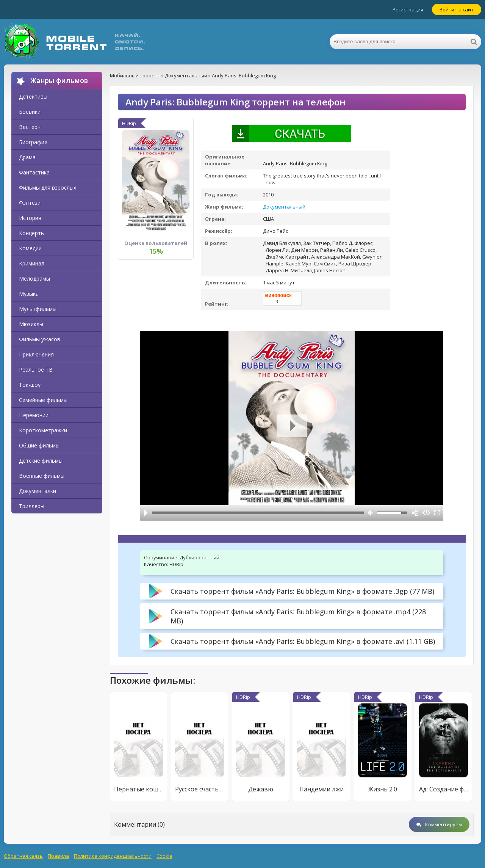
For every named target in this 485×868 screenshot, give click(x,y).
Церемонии (34, 415)
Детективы (33, 97)
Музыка (29, 294)
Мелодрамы (34, 279)
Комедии (30, 248)
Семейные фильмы (43, 400)
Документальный (284, 207)
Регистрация (408, 9)
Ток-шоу (30, 385)
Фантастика (34, 172)
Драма (27, 157)
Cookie (164, 856)
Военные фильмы (42, 476)
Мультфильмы (38, 309)
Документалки (38, 491)
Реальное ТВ (36, 370)
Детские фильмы (41, 461)
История (30, 218)
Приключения (36, 354)
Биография (33, 142)
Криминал (32, 263)
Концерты (32, 233)
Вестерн (30, 127)
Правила (58, 856)
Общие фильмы (39, 445)
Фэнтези (30, 203)
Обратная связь (23, 856)
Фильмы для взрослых (48, 188)
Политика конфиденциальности (113, 856)
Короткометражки (43, 430)
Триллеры (32, 506)
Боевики (30, 112)
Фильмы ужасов (40, 339)
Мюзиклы (31, 324)
